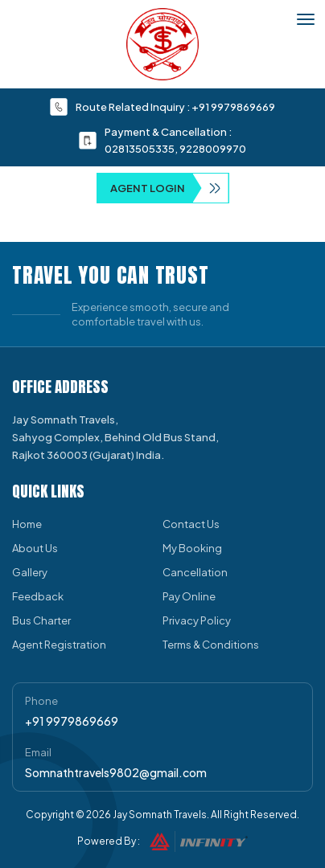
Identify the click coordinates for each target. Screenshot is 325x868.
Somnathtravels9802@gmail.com (116, 772)
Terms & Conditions (211, 645)
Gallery (30, 572)
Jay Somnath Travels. (161, 815)
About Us (35, 548)
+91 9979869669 (233, 107)
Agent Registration (59, 645)
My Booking (192, 548)
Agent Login (169, 188)
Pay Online (189, 596)
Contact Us (191, 524)
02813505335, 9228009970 (175, 149)
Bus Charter (41, 620)
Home (27, 524)
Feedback (38, 596)
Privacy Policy (197, 620)
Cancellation (195, 572)
